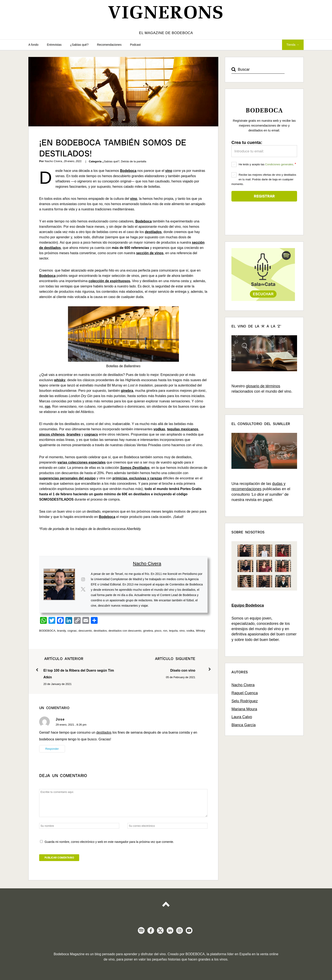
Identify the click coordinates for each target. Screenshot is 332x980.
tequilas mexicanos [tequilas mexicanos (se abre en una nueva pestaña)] (183, 429)
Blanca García (243, 725)
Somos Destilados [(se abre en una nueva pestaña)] (135, 468)
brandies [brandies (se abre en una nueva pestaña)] (74, 434)
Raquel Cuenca (245, 693)
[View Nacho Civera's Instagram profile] (83, 579)
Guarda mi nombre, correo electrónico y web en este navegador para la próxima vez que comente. (109, 842)
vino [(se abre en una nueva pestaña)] (134, 199)
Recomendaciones (109, 45)
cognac (72, 631)
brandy (62, 631)
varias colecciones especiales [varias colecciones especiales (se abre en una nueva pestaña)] (82, 462)
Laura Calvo (242, 717)
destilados (100, 631)
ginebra (148, 631)
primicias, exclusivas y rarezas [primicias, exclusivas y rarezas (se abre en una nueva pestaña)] (137, 478)
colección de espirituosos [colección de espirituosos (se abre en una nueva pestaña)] (109, 281)
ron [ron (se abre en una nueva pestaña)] (48, 406)
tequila (173, 631)
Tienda (291, 45)
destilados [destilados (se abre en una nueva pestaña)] (153, 232)
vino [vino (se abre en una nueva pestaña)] (169, 171)
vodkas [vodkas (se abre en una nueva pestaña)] (159, 429)
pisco (158, 631)
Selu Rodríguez (245, 701)
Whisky (201, 631)
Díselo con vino (159, 664)
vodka (190, 631)
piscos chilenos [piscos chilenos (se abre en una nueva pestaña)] (52, 434)
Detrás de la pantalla (133, 161)
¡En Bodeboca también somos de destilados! (113, 148)
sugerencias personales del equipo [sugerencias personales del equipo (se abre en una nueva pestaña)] (67, 478)
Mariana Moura (244, 709)
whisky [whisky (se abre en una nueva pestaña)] (60, 380)
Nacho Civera (147, 564)
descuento (85, 631)
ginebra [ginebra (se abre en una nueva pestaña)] (127, 391)
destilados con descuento (125, 631)
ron (165, 631)
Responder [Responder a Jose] (52, 749)
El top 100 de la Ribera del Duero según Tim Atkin (79, 667)
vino (182, 631)
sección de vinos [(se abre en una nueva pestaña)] (150, 253)
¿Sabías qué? (79, 45)
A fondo (33, 45)
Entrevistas (54, 45)
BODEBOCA (47, 631)
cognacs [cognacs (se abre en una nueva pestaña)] (91, 434)
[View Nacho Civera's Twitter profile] (83, 589)
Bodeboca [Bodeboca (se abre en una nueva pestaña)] (128, 171)
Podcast (135, 45)
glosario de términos (263, 386)
